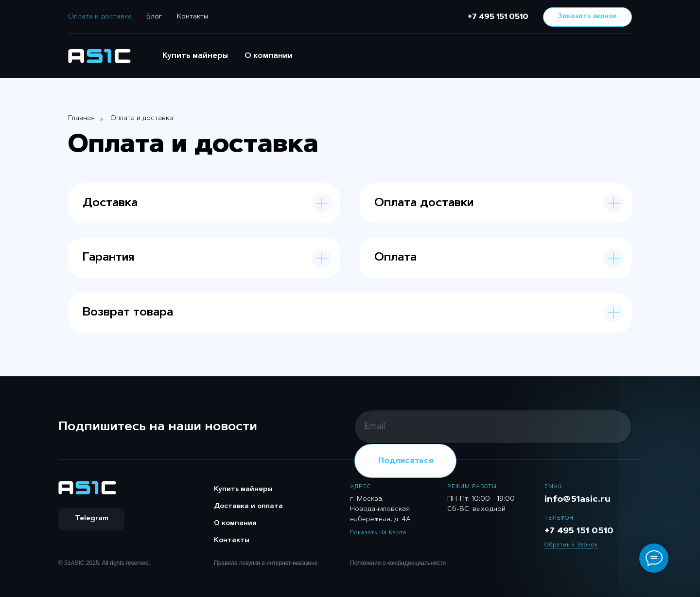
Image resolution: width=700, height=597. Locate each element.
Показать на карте (378, 533)
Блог (154, 17)
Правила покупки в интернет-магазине (266, 563)
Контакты (192, 17)
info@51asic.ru (577, 500)
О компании (269, 56)
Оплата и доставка (100, 17)
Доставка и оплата (248, 507)
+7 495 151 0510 (498, 17)
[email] (493, 427)
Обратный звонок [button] (571, 545)
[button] (587, 17)
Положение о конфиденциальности (398, 563)
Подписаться (406, 461)
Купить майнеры (195, 56)
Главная (81, 119)
